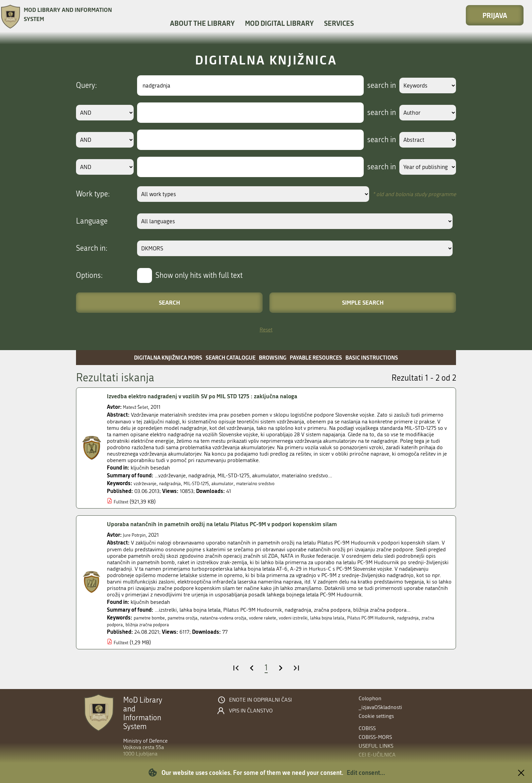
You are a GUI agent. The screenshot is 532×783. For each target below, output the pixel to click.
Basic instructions (372, 357)
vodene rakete (290, 618)
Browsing (273, 357)
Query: (87, 85)
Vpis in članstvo (251, 711)
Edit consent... (366, 772)
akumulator (241, 483)
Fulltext (122, 502)
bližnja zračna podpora (202, 624)
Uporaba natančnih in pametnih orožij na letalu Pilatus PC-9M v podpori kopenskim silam (239, 524)
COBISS (367, 728)
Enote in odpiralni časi (260, 700)
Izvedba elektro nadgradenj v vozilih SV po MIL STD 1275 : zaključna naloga (217, 396)
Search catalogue (231, 357)
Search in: (92, 248)
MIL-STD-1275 (209, 483)
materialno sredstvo (280, 483)
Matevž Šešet (138, 407)
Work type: (93, 194)
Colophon (370, 698)
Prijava (495, 15)
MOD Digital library (279, 23)
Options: (89, 275)
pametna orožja (193, 618)
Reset (266, 330)
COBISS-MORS (375, 737)
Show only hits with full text (199, 275)
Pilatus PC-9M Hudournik (420, 618)
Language (92, 221)
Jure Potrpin (137, 535)
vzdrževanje (147, 483)
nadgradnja (177, 483)
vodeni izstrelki (327, 618)
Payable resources (316, 357)
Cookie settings (376, 716)
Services (339, 23)
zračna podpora (154, 624)
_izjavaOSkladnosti (380, 707)
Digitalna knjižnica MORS (168, 357)
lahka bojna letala (368, 618)
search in (373, 85)
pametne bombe (153, 618)
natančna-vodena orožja (243, 618)
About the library (202, 23)
